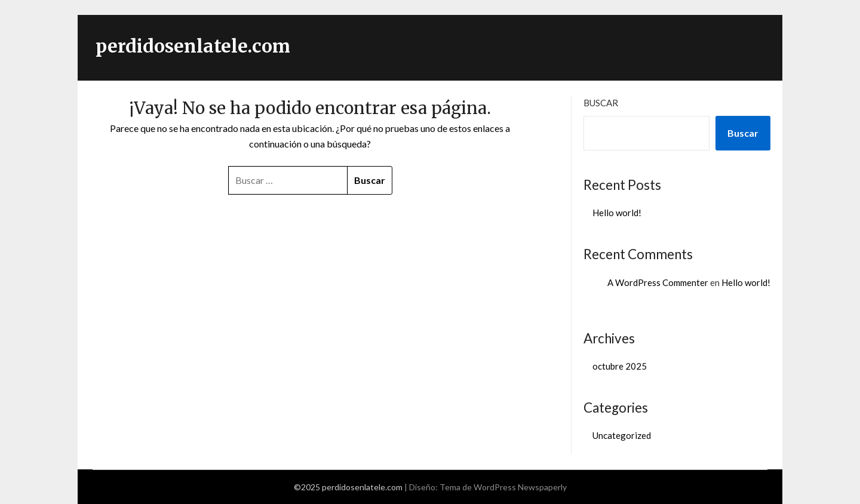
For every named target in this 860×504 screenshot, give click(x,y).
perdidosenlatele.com (193, 46)
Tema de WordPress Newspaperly (503, 487)
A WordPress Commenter (658, 282)
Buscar (601, 103)
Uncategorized (622, 435)
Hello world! (617, 213)
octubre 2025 (620, 366)
